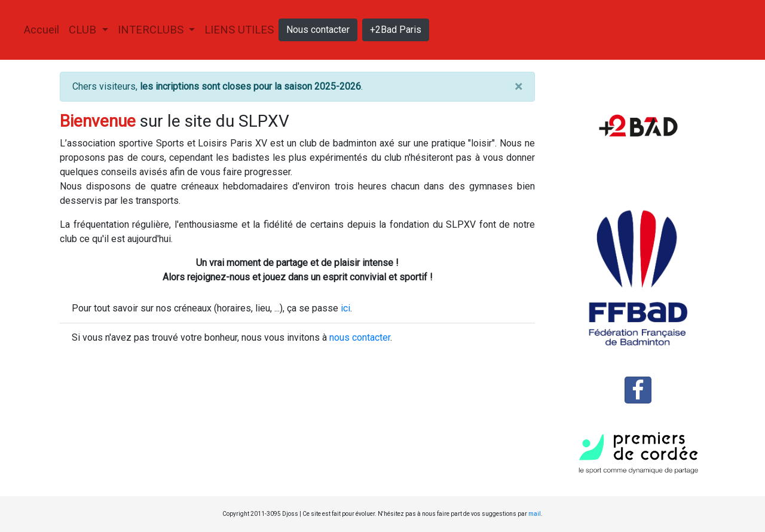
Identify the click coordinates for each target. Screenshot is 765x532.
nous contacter (360, 337)
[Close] (518, 87)
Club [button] (84, 30)
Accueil (44, 28)
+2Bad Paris (396, 30)
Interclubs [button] (152, 30)
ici (345, 308)
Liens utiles (239, 30)
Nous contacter (318, 30)
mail (535, 514)
